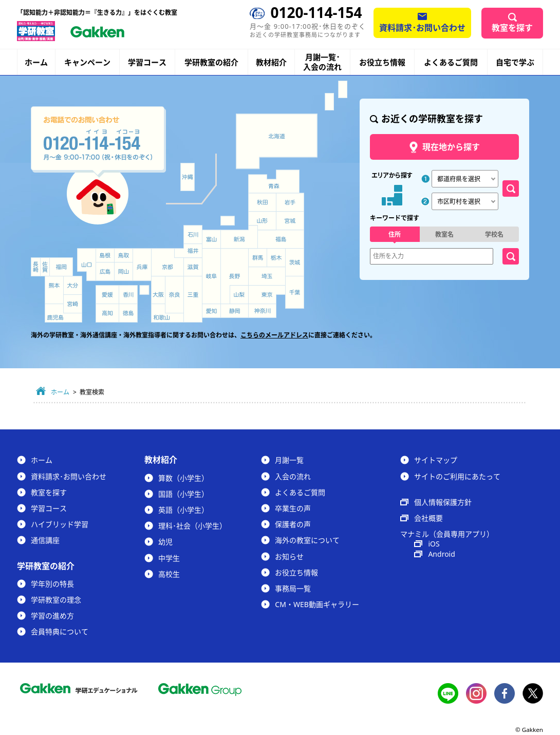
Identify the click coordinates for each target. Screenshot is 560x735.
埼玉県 (267, 276)
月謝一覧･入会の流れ (322, 62)
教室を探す (512, 28)
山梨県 (239, 295)
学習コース (147, 62)
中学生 (169, 558)
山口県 (87, 265)
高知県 (107, 313)
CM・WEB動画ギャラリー (317, 604)
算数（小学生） (183, 478)
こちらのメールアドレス (274, 335)
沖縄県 (187, 177)
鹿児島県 (63, 313)
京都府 (168, 262)
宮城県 (290, 221)
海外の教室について (307, 540)
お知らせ (289, 557)
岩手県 (290, 202)
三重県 (193, 299)
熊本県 (54, 290)
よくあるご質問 (451, 62)
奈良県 (174, 295)
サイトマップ (436, 460)
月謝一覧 (289, 460)
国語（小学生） (183, 494)
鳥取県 (124, 255)
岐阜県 (211, 276)
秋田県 (262, 202)
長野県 (235, 276)
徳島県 (128, 313)
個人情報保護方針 (443, 502)
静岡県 (235, 311)
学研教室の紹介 (211, 62)
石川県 (193, 234)
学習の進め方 (52, 616)
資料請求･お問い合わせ (422, 28)
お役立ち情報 (382, 62)
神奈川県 (262, 311)
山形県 (262, 221)
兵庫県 (142, 265)
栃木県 (276, 258)
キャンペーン (87, 62)
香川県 (128, 295)
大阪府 (158, 290)
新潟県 (239, 237)
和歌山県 (167, 313)
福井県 (188, 251)
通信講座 (45, 540)
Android (441, 554)
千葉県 (295, 293)
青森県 (274, 181)
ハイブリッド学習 (60, 524)
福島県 (281, 239)
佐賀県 (45, 267)
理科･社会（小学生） (192, 526)
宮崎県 (73, 304)
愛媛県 (107, 295)
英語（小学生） (183, 510)
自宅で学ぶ (515, 62)
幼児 (165, 542)
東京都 (267, 295)
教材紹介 (271, 62)
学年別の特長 (52, 584)
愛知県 (211, 311)
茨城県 (295, 262)
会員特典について (60, 632)
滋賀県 (193, 267)
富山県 (212, 240)
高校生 (169, 574)
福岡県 (61, 267)
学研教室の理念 (56, 600)
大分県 (73, 285)
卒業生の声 (293, 508)
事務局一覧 (293, 588)
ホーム (36, 62)
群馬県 (257, 258)
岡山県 (124, 271)
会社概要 (428, 518)
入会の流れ (293, 476)
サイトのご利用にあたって (457, 476)
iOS (434, 544)
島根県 (105, 255)
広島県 (105, 271)
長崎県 (36, 267)
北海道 (277, 141)
